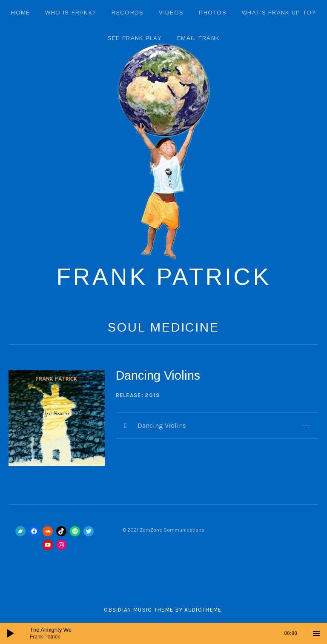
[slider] (168, 633)
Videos (171, 13)
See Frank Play (135, 38)
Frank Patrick (164, 277)
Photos (213, 13)
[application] (163, 633)
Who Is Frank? (71, 13)
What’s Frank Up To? (279, 13)
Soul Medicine (163, 327)
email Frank (198, 38)
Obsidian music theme (139, 610)
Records (128, 13)
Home (20, 13)
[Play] (11, 633)
